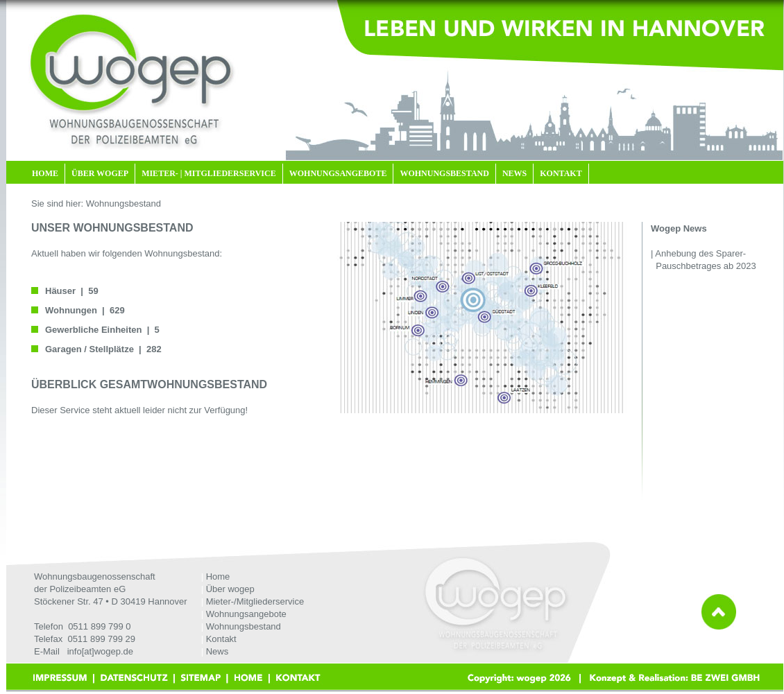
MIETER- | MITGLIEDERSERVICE (209, 173)
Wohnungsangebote (246, 614)
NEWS (514, 173)
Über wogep (230, 589)
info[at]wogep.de (100, 651)
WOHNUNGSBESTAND (444, 173)
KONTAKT (561, 173)
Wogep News (679, 228)
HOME (45, 173)
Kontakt (221, 639)
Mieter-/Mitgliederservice (255, 601)
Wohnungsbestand (244, 626)
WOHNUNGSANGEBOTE (338, 173)
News (218, 651)
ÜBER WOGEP (100, 173)
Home (218, 576)
